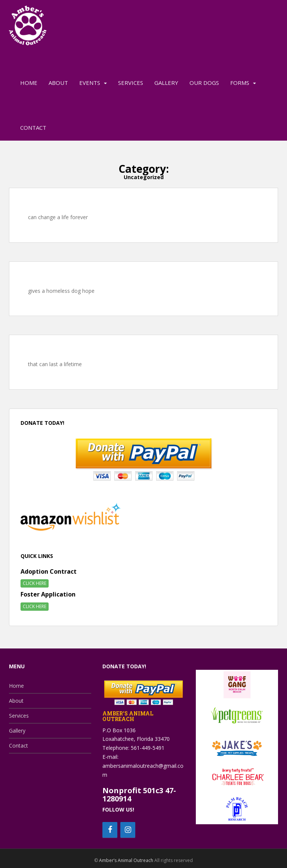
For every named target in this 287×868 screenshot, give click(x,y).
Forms (240, 83)
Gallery (166, 83)
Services (131, 83)
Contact (33, 128)
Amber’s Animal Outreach (126, 860)
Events (90, 83)
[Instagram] (128, 830)
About (58, 83)
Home (29, 83)
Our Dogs (204, 83)
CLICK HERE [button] (35, 583)
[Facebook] (110, 830)
